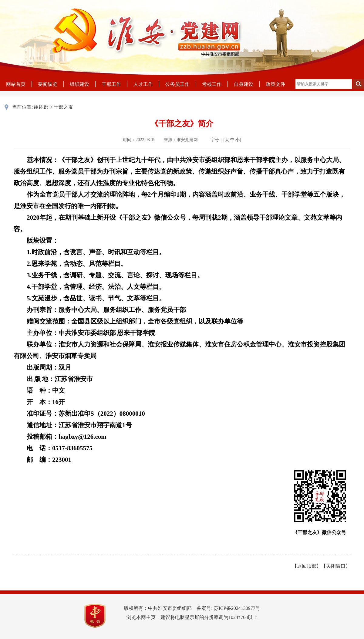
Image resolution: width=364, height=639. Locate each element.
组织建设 (79, 84)
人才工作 (143, 84)
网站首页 (16, 84)
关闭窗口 (336, 566)
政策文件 (275, 84)
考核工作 (212, 84)
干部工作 (111, 84)
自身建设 (244, 84)
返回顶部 (307, 566)
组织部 (41, 107)
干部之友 (63, 107)
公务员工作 (177, 84)
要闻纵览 (48, 84)
